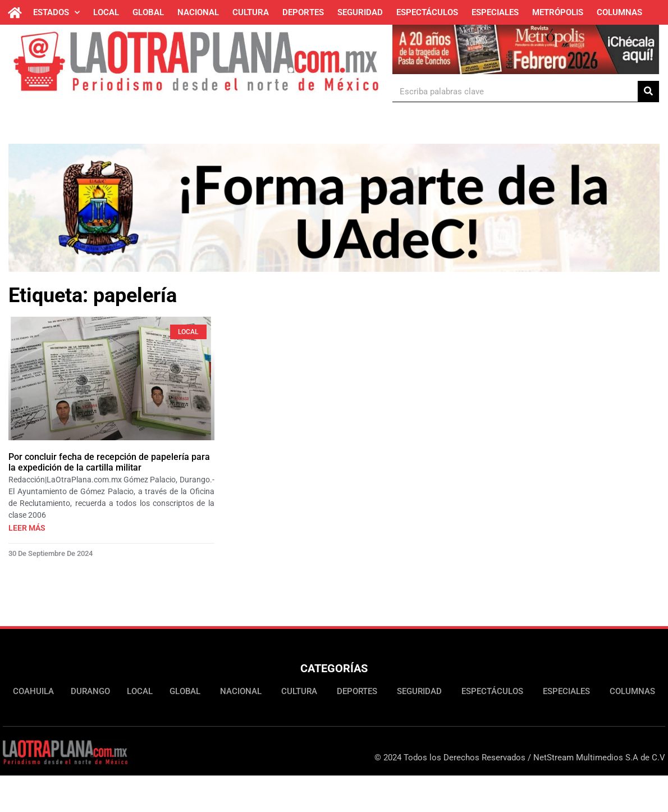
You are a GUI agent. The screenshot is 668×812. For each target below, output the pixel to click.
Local (106, 12)
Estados (56, 13)
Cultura (251, 12)
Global (148, 12)
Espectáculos (427, 12)
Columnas (619, 12)
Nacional (198, 12)
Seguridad (360, 12)
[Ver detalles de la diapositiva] (526, 48)
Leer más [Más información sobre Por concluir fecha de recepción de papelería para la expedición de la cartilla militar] (27, 528)
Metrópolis (558, 12)
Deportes (303, 12)
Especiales (495, 12)
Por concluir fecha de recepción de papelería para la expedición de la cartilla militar (109, 462)
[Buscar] (648, 91)
